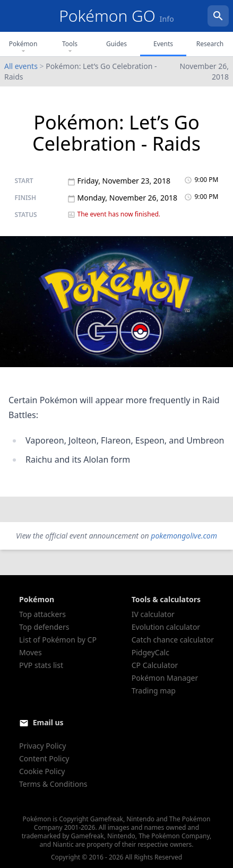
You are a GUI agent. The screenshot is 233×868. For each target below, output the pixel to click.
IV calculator (153, 614)
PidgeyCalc (150, 652)
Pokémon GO (116, 16)
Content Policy (44, 758)
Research (210, 44)
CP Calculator (155, 665)
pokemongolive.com (184, 536)
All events (21, 66)
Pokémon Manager (165, 678)
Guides (116, 44)
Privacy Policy (42, 746)
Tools (70, 47)
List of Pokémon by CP (58, 640)
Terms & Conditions (53, 784)
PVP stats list (41, 665)
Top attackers (42, 614)
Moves (31, 652)
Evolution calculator (166, 627)
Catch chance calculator (173, 640)
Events (163, 44)
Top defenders (44, 627)
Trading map (154, 691)
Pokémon (23, 47)
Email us (48, 722)
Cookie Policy (42, 771)
